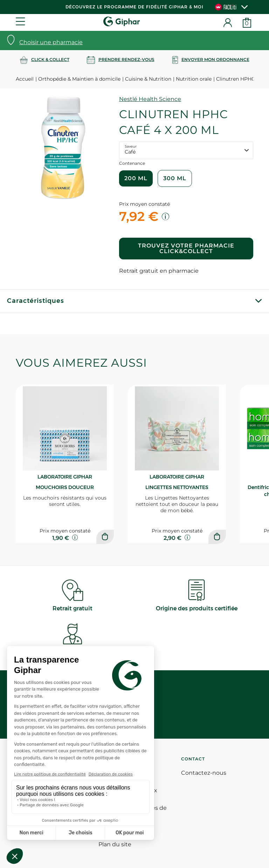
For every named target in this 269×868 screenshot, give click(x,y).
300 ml (175, 178)
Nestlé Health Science (150, 99)
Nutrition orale (194, 79)
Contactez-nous (204, 773)
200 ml (136, 178)
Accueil (25, 79)
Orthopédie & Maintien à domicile (79, 79)
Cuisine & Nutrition (148, 79)
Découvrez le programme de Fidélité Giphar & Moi (134, 7)
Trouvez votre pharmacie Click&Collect (186, 248)
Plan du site (115, 844)
